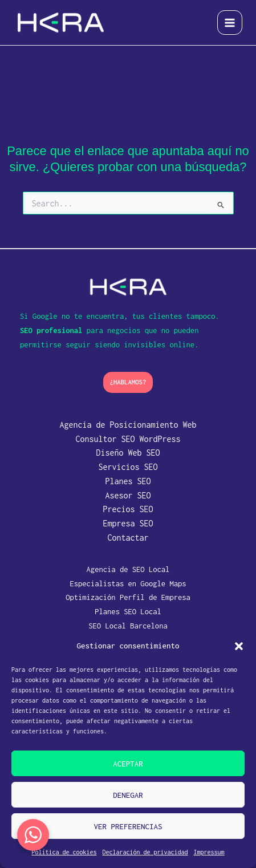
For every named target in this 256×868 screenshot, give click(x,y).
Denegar (128, 795)
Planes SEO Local (128, 611)
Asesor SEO (128, 495)
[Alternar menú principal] (230, 23)
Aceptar (128, 764)
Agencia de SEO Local (128, 569)
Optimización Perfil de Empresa (128, 597)
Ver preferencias (128, 826)
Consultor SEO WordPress (128, 439)
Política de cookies (64, 852)
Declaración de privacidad (145, 852)
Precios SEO (128, 509)
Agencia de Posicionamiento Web (128, 425)
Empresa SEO (128, 523)
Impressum (209, 852)
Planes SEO (128, 481)
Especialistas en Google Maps (128, 583)
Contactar (128, 538)
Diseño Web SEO (128, 453)
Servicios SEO (128, 467)
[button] (239, 646)
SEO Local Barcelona (128, 626)
